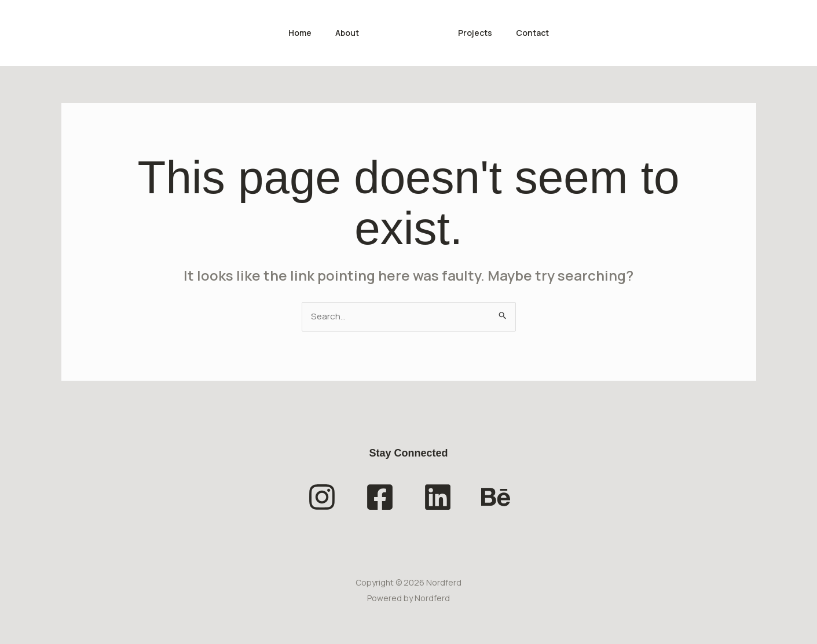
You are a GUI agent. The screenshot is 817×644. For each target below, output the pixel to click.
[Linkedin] (438, 498)
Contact (538, 33)
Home (294, 33)
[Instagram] (322, 498)
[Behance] (496, 498)
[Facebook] (380, 498)
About (345, 33)
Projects (477, 33)
